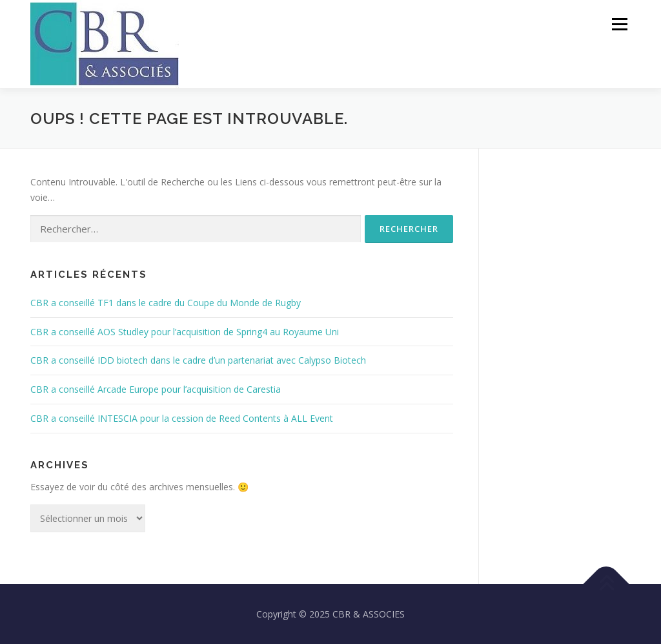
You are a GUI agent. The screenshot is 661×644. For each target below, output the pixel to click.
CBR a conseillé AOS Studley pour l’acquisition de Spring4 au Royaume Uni (185, 332)
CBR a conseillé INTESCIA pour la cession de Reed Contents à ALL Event (182, 418)
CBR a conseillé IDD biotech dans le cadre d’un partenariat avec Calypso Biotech (198, 360)
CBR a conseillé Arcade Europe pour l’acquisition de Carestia (156, 389)
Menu (619, 24)
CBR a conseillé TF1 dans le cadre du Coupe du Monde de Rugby (166, 303)
